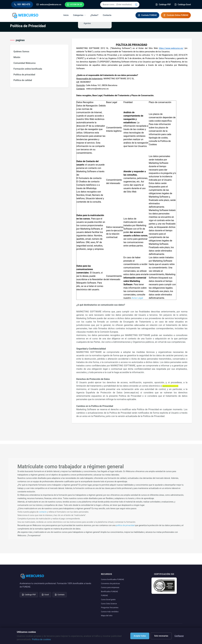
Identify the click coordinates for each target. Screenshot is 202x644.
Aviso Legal (137, 298)
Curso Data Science (109, 604)
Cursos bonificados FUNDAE (113, 579)
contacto (43, 512)
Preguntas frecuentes (110, 608)
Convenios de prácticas (110, 583)
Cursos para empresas (110, 587)
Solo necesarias (161, 636)
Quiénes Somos (21, 52)
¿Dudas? (95, 15)
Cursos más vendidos (110, 612)
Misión (17, 57)
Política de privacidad (24, 75)
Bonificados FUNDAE (109, 591)
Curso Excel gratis (108, 600)
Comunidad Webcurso (25, 63)
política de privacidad (125, 525)
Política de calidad (23, 80)
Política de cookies (41, 639)
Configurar (179, 636)
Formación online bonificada (28, 69)
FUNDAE (104, 595)
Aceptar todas (140, 636)
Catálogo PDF (29, 595)
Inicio (67, 15)
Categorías (80, 15)
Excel (45, 595)
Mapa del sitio (107, 616)
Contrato (60, 595)
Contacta (108, 15)
